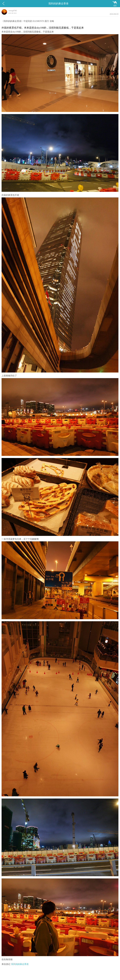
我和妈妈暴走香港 (20, 964)
